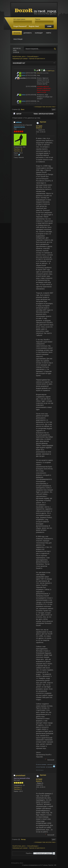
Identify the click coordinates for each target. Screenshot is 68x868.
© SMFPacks (50, 71)
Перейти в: (29, 853)
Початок (17, 33)
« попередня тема (40, 107)
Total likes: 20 (18, 149)
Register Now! (34, 26)
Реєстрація (18, 39)
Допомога (28, 33)
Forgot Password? (20, 26)
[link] (38, 73)
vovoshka (23, 78)
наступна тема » (51, 107)
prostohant (20, 775)
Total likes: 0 (18, 787)
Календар (39, 33)
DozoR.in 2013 (18, 863)
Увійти (48, 33)
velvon (24, 73)
